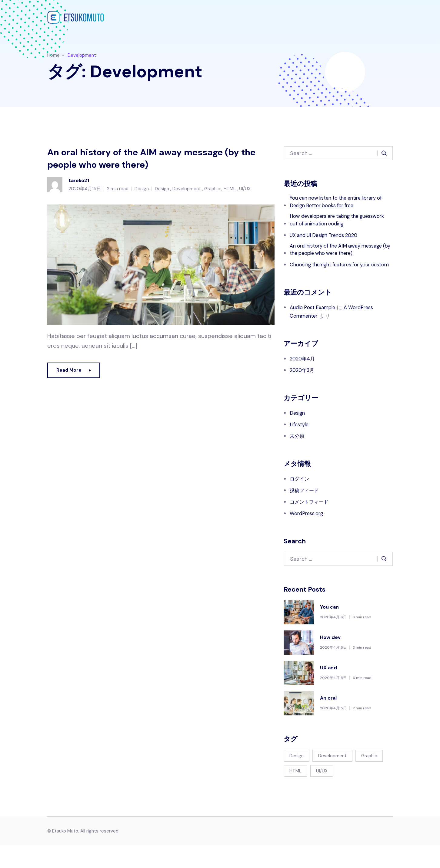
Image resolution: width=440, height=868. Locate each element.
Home (53, 55)
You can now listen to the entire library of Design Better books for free (339, 203)
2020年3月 (303, 393)
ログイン (301, 502)
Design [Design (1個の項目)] (297, 778)
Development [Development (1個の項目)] (332, 778)
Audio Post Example (315, 330)
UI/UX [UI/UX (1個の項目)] (322, 794)
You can (329, 630)
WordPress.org (308, 536)
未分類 (298, 459)
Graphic (212, 192)
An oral (328, 721)
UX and (328, 690)
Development (187, 192)
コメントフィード (312, 525)
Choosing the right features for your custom (336, 283)
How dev (330, 660)
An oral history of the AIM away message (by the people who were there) (152, 160)
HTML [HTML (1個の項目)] (295, 794)
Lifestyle (300, 447)
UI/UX (245, 192)
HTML (230, 192)
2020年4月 (304, 381)
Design (142, 192)
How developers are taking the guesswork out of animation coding (335, 223)
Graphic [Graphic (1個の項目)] (369, 778)
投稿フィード (306, 513)
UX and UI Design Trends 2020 (328, 239)
